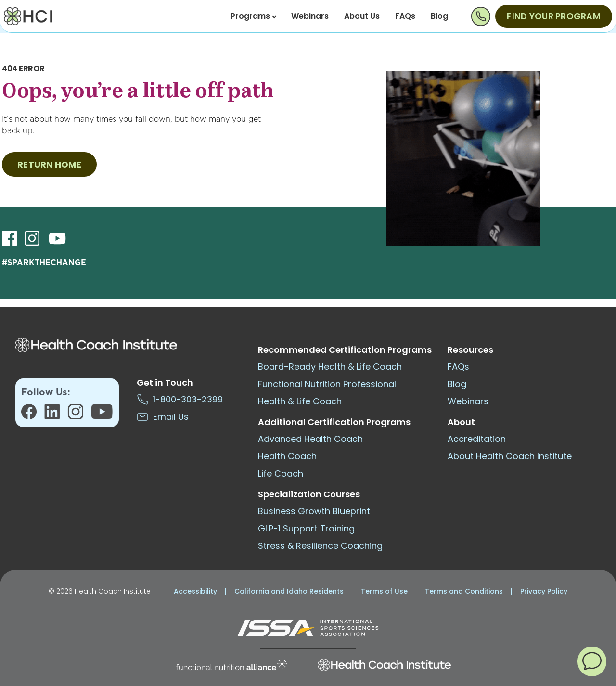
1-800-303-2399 (180, 399)
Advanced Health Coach (310, 439)
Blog (439, 16)
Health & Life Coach (300, 401)
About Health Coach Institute (510, 456)
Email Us (163, 417)
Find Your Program (554, 16)
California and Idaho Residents (289, 591)
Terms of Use (384, 591)
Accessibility (195, 591)
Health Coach (287, 456)
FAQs (405, 16)
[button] (592, 661)
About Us (362, 16)
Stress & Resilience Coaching (320, 546)
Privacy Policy (544, 591)
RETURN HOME (49, 164)
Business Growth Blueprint (314, 511)
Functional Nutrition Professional (327, 384)
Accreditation (477, 439)
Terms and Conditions (464, 591)
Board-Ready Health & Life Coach (330, 367)
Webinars (310, 16)
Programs (253, 16)
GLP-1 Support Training (306, 528)
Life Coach (281, 473)
